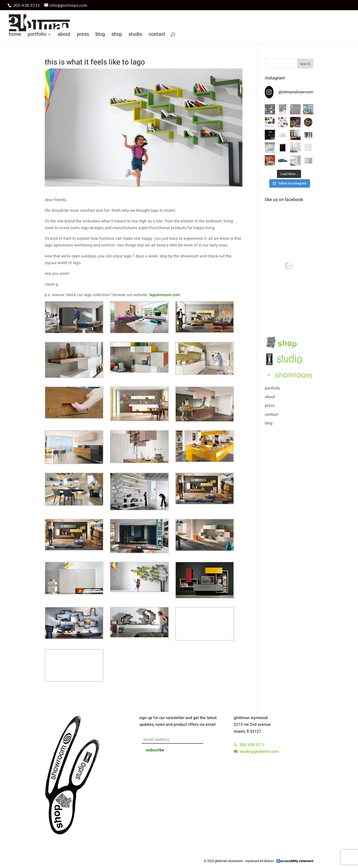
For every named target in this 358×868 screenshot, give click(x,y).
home (15, 35)
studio (135, 35)
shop (117, 35)
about (64, 35)
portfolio (37, 35)
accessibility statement (297, 861)
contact (157, 35)
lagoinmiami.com (165, 295)
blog (100, 35)
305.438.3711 (27, 5)
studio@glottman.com (256, 752)
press (83, 35)
